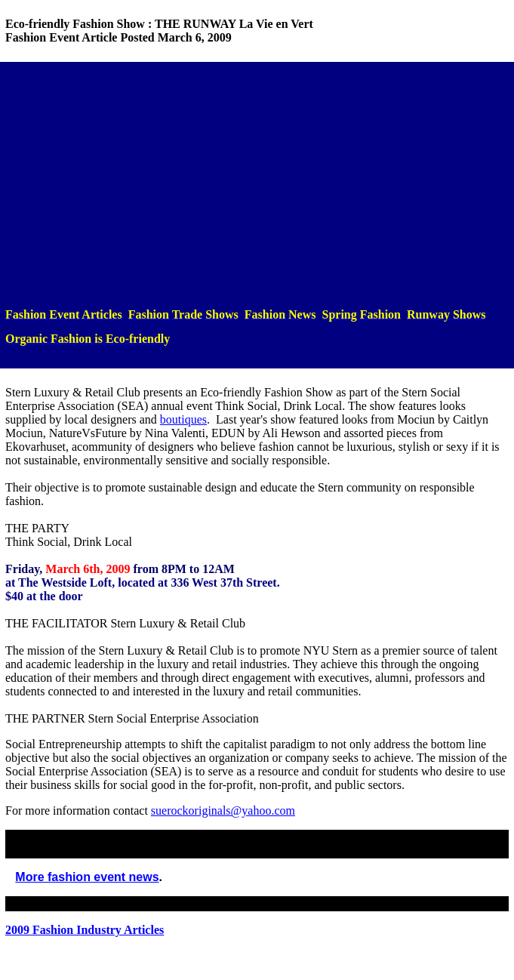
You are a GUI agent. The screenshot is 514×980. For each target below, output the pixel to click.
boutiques (183, 419)
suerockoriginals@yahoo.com (223, 811)
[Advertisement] (257, 185)
